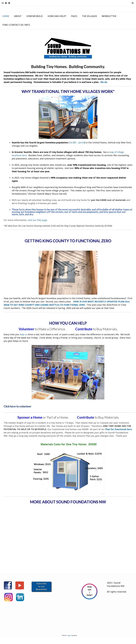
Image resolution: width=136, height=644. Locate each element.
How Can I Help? (57, 16)
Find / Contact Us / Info (16, 25)
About (18, 16)
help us (23, 334)
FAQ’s (74, 16)
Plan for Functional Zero (119, 429)
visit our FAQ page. (38, 220)
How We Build (35, 16)
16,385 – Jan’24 (77, 142)
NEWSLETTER (109, 16)
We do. (104, 82)
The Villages (89, 16)
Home (6, 16)
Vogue (69, 635)
